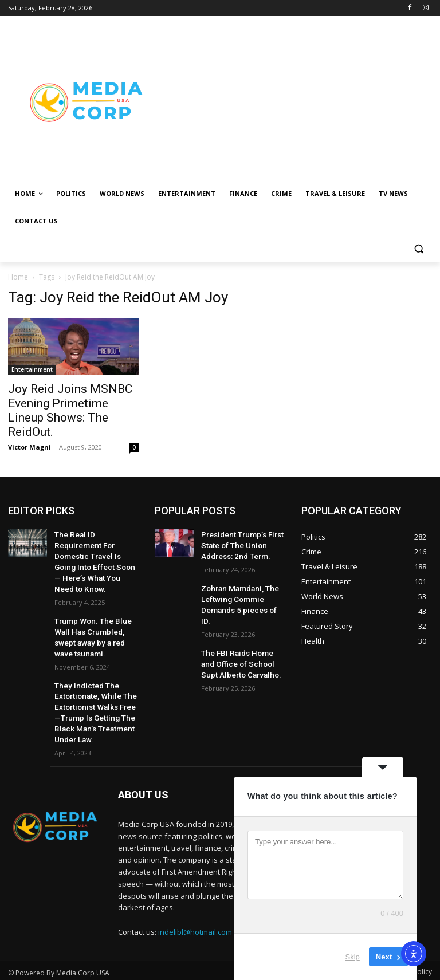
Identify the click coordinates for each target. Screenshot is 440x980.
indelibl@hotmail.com (195, 902)
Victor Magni (30, 447)
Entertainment (32, 369)
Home (18, 277)
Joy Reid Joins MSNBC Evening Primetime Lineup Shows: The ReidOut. (70, 410)
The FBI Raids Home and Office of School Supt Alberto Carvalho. (240, 643)
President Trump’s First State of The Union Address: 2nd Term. (238, 544)
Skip (353, 957)
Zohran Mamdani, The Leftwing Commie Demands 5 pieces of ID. (240, 593)
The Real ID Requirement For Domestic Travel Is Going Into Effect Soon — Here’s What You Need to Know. (94, 553)
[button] (419, 249)
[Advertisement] (298, 101)
